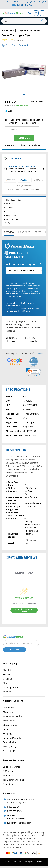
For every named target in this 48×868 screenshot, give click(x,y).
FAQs (6, 729)
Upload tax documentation (32, 189)
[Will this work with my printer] (24, 271)
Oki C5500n (11, 341)
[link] (33, 372)
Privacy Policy (10, 747)
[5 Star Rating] (15, 361)
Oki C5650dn (11, 338)
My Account (9, 712)
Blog (5, 683)
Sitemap (7, 692)
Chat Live (37, 354)
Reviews (7, 674)
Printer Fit (24, 232)
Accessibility (9, 751)
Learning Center (11, 687)
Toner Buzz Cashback (13, 716)
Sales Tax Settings (12, 767)
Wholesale (8, 775)
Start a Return (10, 725)
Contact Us (8, 708)
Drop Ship (8, 784)
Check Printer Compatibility (17, 45)
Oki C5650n (30, 338)
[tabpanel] (24, 71)
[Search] (24, 21)
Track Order (9, 721)
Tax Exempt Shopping (14, 780)
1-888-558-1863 (14, 811)
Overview (9, 232)
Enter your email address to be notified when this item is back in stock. (24, 121)
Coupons (7, 679)
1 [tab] (24, 94)
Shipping (7, 734)
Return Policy (9, 742)
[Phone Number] (29, 13)
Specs (38, 232)
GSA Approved (10, 771)
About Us (8, 670)
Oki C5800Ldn (31, 341)
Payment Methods (12, 738)
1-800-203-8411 (14, 807)
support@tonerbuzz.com (19, 823)
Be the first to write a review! (24, 610)
